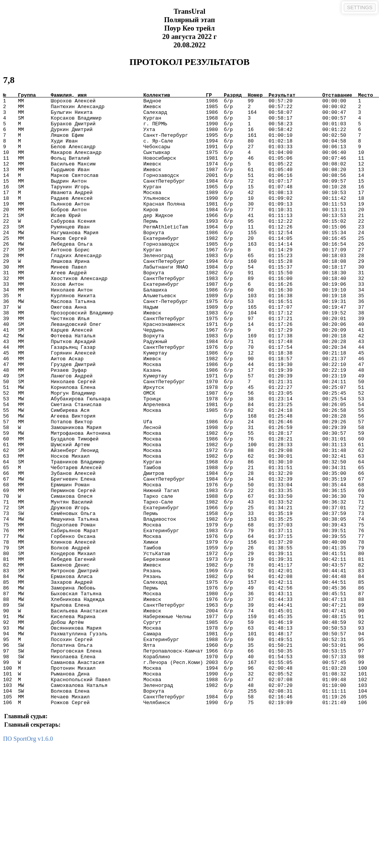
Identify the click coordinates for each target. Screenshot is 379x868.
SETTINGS (360, 7)
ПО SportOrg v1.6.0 (28, 861)
